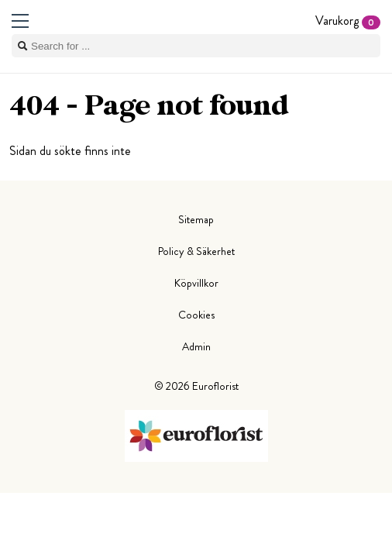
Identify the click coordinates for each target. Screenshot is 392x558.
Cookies (196, 315)
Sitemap (196, 219)
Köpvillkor (196, 283)
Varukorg (348, 21)
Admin (196, 346)
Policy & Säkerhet (196, 251)
